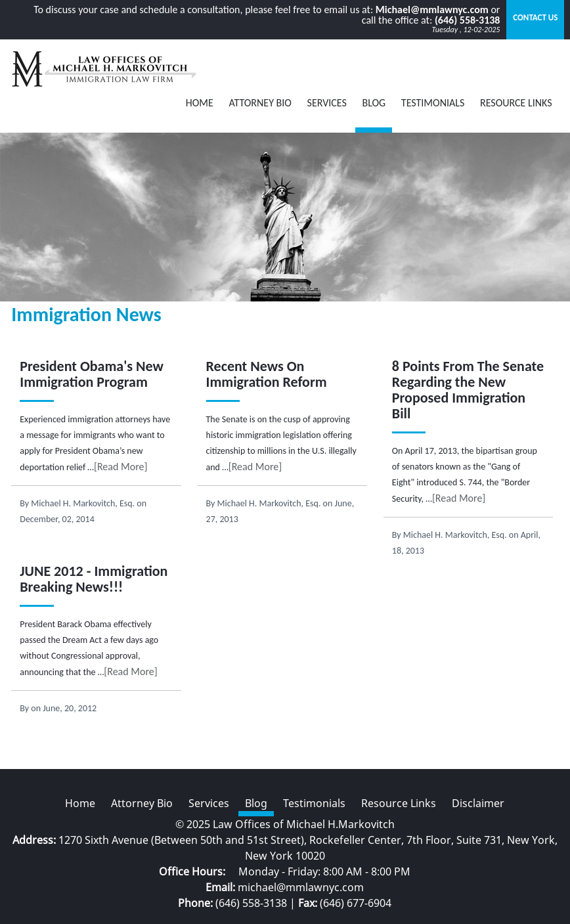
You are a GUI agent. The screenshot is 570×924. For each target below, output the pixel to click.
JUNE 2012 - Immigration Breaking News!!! (94, 579)
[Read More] (121, 467)
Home (200, 103)
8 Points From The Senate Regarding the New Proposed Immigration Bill (468, 390)
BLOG (374, 103)
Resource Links (516, 103)
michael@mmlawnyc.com (301, 887)
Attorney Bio (260, 103)
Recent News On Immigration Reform (267, 374)
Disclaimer (478, 803)
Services (327, 103)
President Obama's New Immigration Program (92, 374)
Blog (256, 803)
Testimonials (433, 103)
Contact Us (535, 17)
